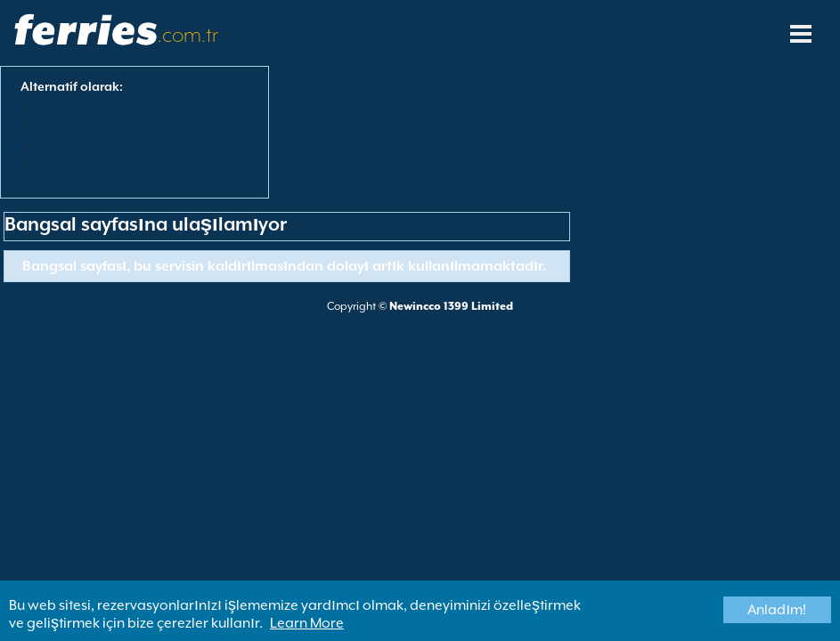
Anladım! (777, 610)
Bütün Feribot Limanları (90, 144)
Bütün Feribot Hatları (83, 107)
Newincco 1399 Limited (451, 306)
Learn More (307, 623)
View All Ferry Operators (92, 126)
